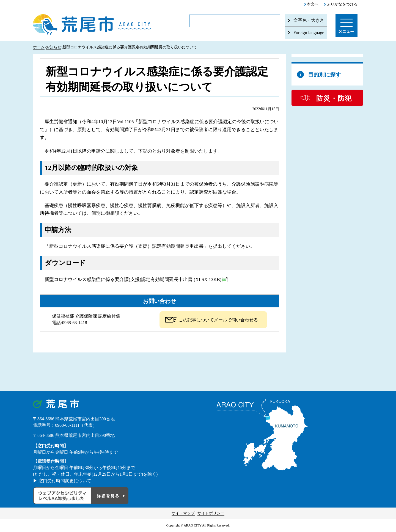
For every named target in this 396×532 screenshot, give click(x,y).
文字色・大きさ (309, 20)
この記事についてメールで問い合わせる (218, 320)
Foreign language (309, 33)
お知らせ (54, 47)
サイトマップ (183, 513)
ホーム (39, 47)
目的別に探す (324, 75)
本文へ (313, 4)
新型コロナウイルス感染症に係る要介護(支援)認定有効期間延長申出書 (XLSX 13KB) (133, 279)
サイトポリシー (211, 513)
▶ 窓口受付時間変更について (62, 481)
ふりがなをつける (342, 4)
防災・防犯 (334, 98)
